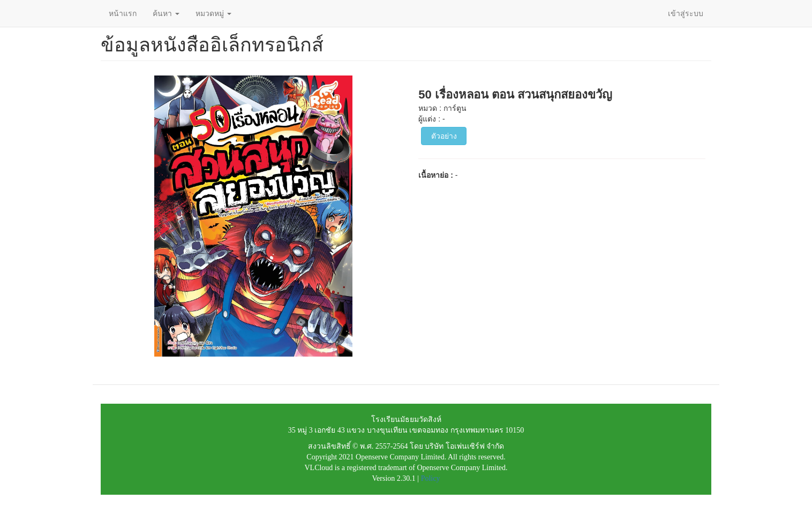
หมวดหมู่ (213, 13)
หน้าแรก (123, 13)
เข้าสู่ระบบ (686, 13)
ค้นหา (166, 13)
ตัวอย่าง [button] (444, 136)
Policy (431, 478)
